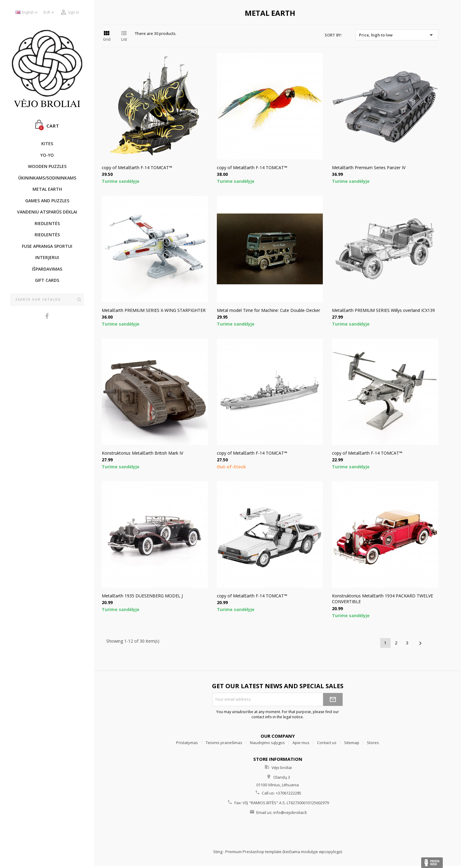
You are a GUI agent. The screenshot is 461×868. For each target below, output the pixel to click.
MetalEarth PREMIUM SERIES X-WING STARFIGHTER (154, 310)
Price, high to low (397, 35)
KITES (47, 144)
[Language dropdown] (27, 13)
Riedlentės (47, 223)
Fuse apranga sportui (47, 246)
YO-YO (47, 155)
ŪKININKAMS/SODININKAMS (47, 178)
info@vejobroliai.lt (290, 812)
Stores (373, 743)
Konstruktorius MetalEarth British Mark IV (142, 453)
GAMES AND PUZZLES (47, 201)
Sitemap (352, 743)
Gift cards (47, 280)
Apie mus (301, 743)
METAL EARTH (47, 189)
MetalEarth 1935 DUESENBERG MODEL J (142, 596)
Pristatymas (187, 743)
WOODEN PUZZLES (47, 166)
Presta (432, 863)
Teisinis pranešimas (224, 743)
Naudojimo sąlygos (267, 743)
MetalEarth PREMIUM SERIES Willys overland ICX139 (383, 310)
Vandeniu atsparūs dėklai (47, 212)
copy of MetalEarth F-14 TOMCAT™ (137, 167)
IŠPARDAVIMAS (47, 269)
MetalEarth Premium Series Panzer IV (369, 167)
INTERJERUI (47, 257)
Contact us (327, 743)
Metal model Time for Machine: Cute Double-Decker (268, 310)
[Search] (47, 300)
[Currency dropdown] (49, 13)
